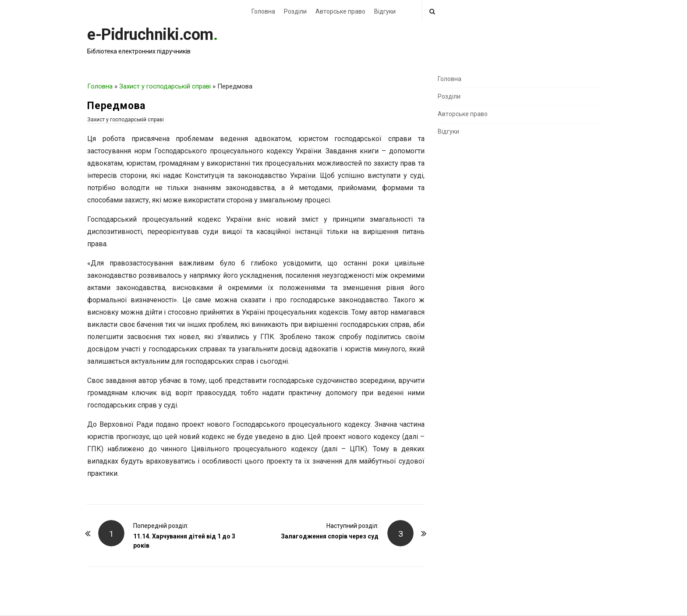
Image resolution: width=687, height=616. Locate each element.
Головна (263, 11)
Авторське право (340, 11)
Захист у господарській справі (165, 86)
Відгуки (385, 11)
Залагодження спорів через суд (330, 536)
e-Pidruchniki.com (150, 35)
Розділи (295, 11)
